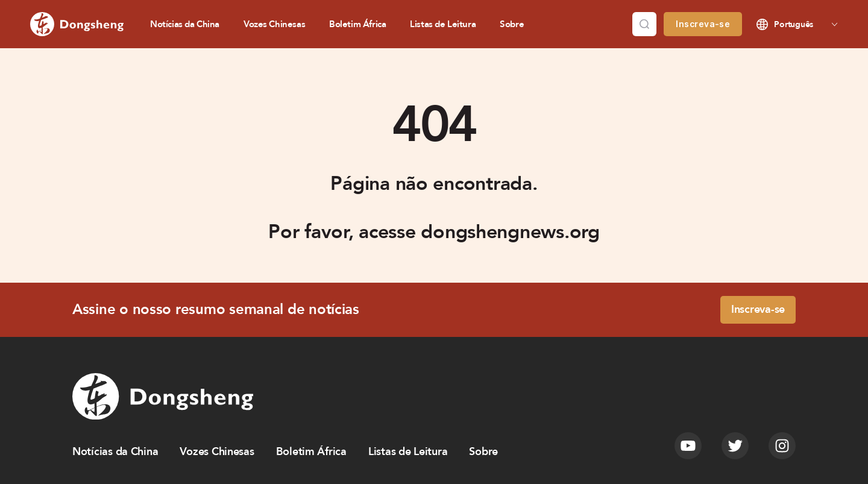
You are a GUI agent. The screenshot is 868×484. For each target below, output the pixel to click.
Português (794, 24)
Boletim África (357, 24)
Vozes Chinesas (274, 24)
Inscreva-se (703, 24)
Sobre (512, 24)
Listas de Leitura (443, 24)
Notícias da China (185, 24)
